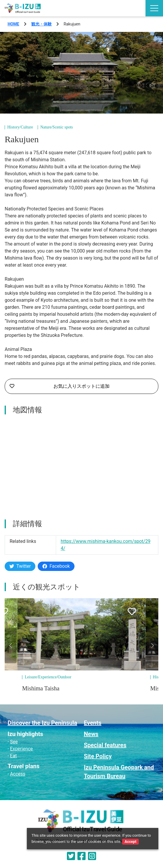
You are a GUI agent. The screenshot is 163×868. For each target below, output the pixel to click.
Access (18, 774)
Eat (13, 756)
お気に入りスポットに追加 (60, 386)
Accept (130, 842)
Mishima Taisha (41, 688)
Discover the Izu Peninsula (42, 723)
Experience (21, 749)
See (14, 742)
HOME (13, 24)
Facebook (56, 566)
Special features (105, 745)
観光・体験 (41, 24)
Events (93, 723)
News (91, 734)
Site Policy (98, 756)
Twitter (20, 566)
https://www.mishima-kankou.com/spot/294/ (106, 545)
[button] (11, 646)
